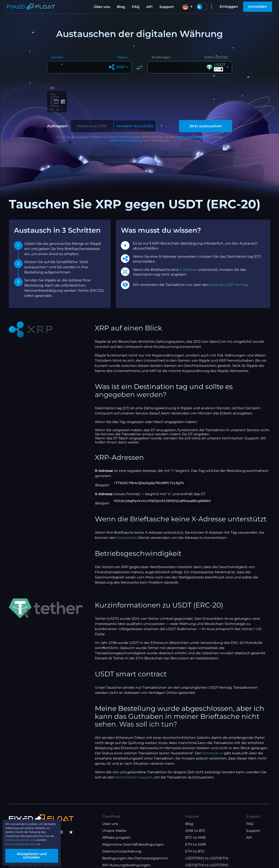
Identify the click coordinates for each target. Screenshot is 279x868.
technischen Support (134, 770)
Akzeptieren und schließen (41, 856)
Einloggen (229, 7)
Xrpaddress (127, 530)
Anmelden (258, 7)
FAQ (136, 7)
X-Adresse (188, 262)
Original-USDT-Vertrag (229, 277)
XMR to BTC (196, 823)
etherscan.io (213, 745)
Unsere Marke (114, 823)
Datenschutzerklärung (126, 133)
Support (167, 7)
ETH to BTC (195, 844)
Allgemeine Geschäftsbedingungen (133, 837)
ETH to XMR (196, 837)
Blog (121, 7)
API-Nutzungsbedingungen (126, 857)
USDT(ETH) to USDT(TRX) (207, 857)
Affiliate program (116, 830)
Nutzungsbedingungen (193, 129)
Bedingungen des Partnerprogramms (135, 850)
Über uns (102, 7)
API (149, 7)
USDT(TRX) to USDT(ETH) (207, 850)
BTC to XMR (196, 830)
